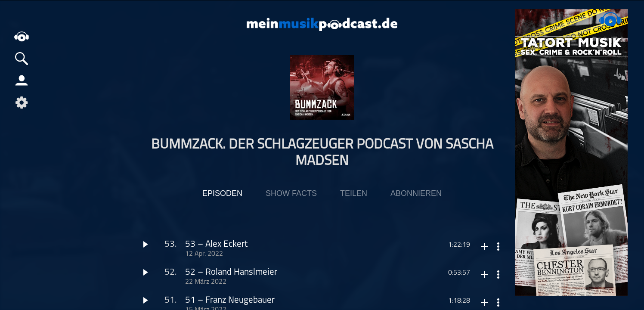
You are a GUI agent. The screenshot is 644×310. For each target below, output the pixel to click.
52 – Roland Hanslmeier (231, 272)
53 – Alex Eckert (216, 244)
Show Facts (291, 193)
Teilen (354, 193)
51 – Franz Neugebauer (230, 300)
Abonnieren (416, 193)
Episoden (222, 193)
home (22, 36)
